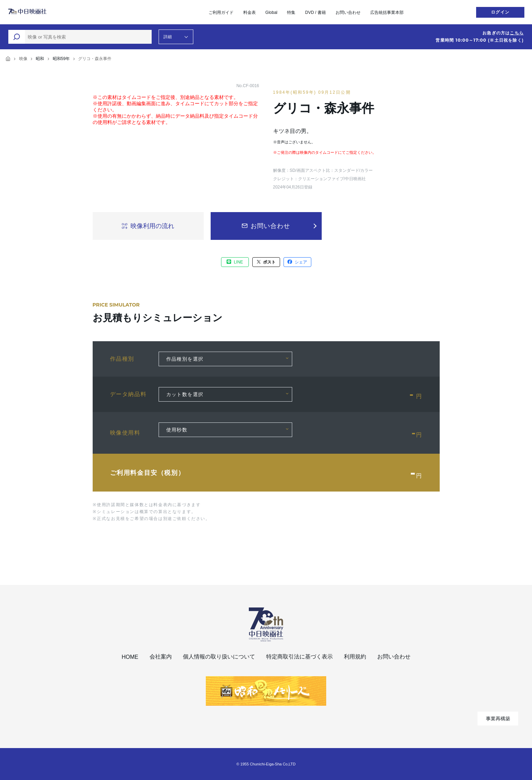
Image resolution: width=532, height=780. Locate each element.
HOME (130, 657)
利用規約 (355, 657)
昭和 (40, 59)
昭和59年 (61, 59)
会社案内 (161, 657)
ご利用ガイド (221, 12)
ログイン (500, 12)
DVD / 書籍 (315, 12)
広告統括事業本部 (387, 12)
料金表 (250, 12)
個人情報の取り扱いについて (219, 657)
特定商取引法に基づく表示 (299, 657)
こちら (517, 33)
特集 (291, 12)
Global (272, 12)
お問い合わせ (348, 12)
